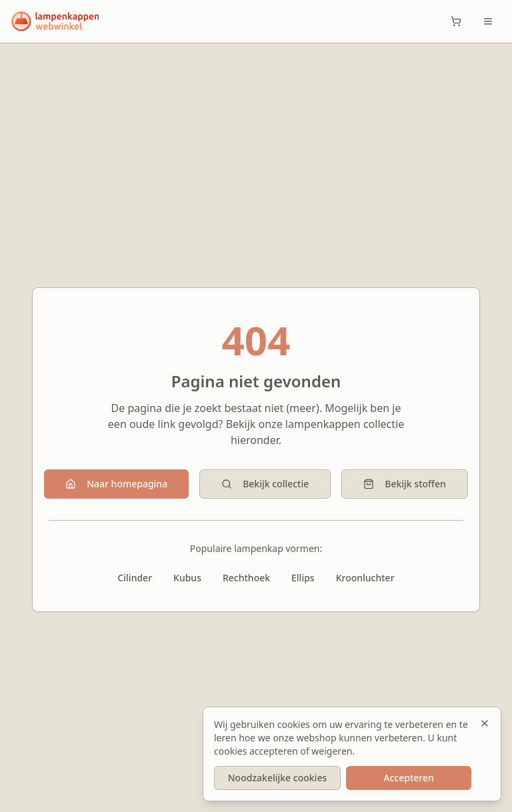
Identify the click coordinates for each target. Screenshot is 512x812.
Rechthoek (246, 578)
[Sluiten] (485, 723)
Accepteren (409, 778)
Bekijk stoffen (405, 484)
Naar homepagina (116, 484)
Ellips (303, 578)
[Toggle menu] (488, 21)
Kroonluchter (365, 578)
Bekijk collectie (265, 484)
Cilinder (135, 578)
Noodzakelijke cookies (277, 778)
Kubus (187, 578)
